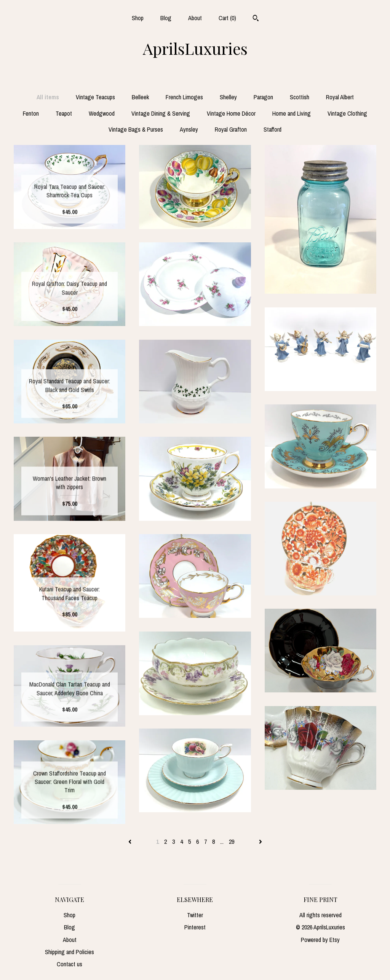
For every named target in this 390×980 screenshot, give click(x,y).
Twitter (195, 915)
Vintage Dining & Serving (161, 113)
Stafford (273, 129)
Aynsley (189, 129)
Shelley (228, 97)
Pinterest (195, 927)
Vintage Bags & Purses (136, 129)
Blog (166, 18)
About (195, 18)
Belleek (140, 97)
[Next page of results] (261, 842)
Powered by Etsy (320, 940)
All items (48, 97)
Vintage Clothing (347, 113)
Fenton (31, 113)
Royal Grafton (231, 129)
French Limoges (184, 97)
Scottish (300, 97)
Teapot (64, 113)
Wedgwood (102, 113)
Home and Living (292, 113)
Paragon (263, 97)
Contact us (70, 964)
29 (232, 842)
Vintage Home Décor (231, 113)
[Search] (256, 19)
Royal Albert (340, 97)
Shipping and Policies (70, 952)
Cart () (227, 18)
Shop (138, 18)
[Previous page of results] (131, 842)
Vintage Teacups (95, 97)
